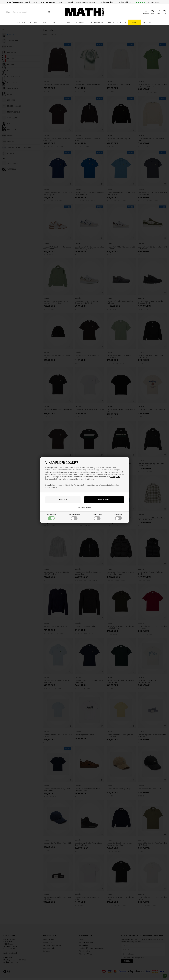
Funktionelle (97, 517)
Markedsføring (74, 517)
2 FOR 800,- (81, 22)
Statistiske (118, 517)
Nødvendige (51, 517)
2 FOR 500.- (66, 22)
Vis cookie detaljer (85, 507)
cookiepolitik (115, 477)
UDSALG (134, 22)
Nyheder (21, 22)
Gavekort (148, 22)
